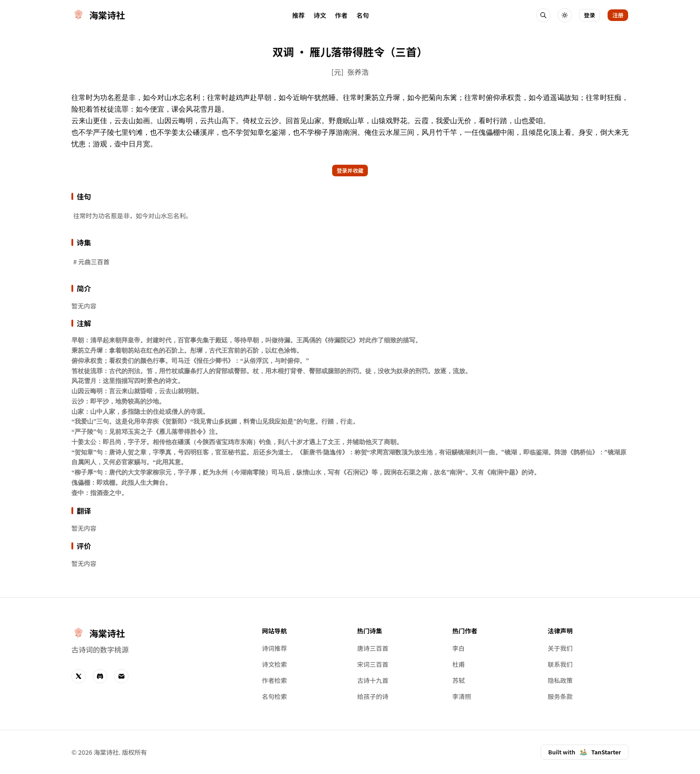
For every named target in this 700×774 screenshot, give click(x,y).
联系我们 (560, 664)
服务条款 (560, 696)
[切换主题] (565, 15)
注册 (618, 15)
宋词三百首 (373, 664)
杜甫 (458, 664)
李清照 (462, 696)
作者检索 (275, 680)
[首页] (98, 15)
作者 (341, 15)
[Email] (121, 676)
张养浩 (358, 72)
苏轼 (458, 680)
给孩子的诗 (373, 696)
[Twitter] (79, 676)
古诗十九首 (373, 680)
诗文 (320, 15)
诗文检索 (275, 664)
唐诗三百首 (373, 648)
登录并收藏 (350, 170)
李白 (458, 648)
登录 (590, 15)
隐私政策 (560, 680)
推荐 (298, 15)
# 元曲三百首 (91, 262)
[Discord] (100, 676)
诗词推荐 (275, 648)
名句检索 (275, 696)
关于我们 (560, 648)
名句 (362, 15)
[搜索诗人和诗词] (543, 15)
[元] (337, 72)
